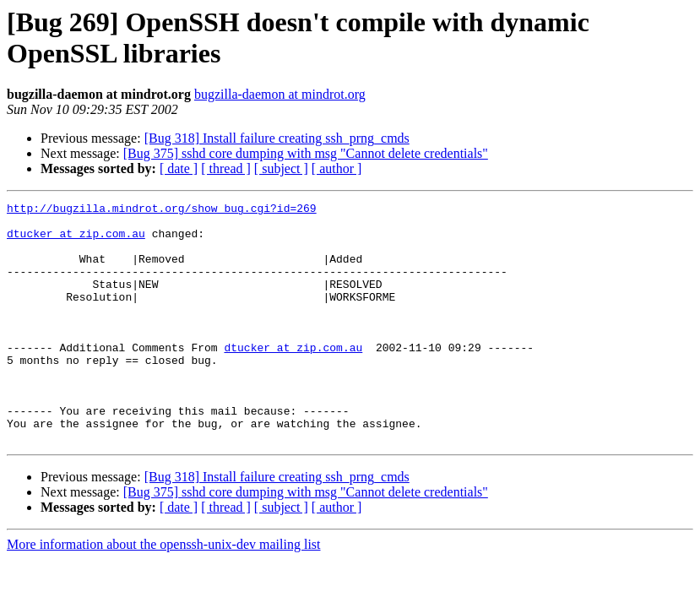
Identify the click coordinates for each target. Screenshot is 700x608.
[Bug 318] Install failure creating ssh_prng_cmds (277, 138)
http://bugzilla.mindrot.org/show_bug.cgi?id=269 (162, 210)
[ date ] (179, 168)
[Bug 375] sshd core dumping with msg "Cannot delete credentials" (306, 153)
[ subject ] (281, 168)
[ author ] (337, 168)
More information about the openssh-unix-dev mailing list (164, 592)
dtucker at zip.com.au (76, 241)
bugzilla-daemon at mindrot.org (280, 94)
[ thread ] (226, 168)
